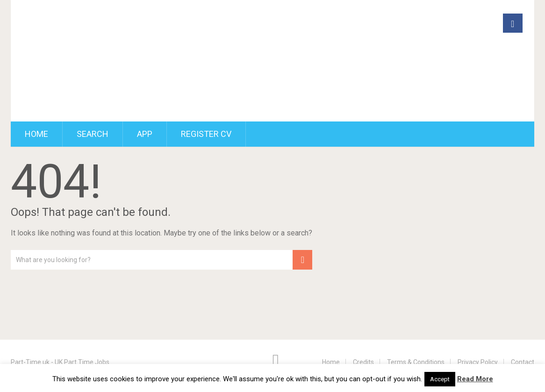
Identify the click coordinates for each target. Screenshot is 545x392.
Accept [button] (440, 379)
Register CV (206, 134)
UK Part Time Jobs (83, 362)
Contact (523, 362)
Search (93, 134)
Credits (363, 362)
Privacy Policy (478, 362)
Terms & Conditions (416, 362)
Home (36, 134)
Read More (475, 379)
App (145, 134)
